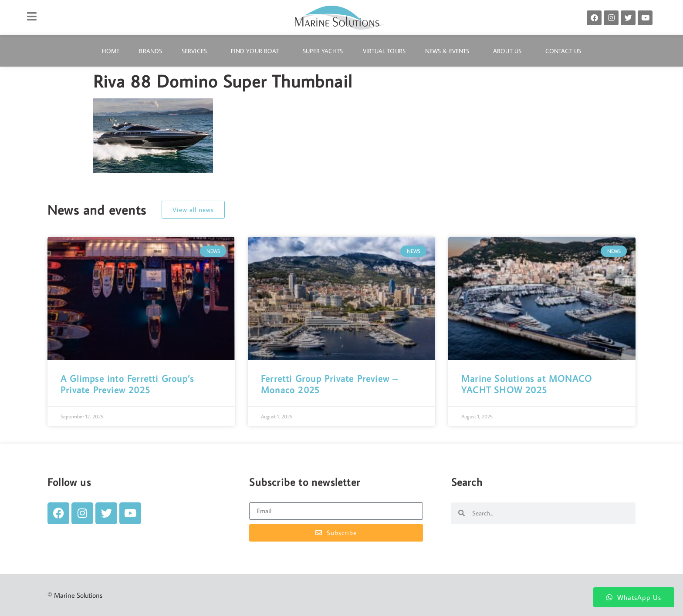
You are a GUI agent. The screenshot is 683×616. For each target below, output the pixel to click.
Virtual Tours (384, 51)
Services (196, 51)
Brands (150, 51)
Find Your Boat (257, 51)
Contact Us (563, 51)
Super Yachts (323, 51)
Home (111, 51)
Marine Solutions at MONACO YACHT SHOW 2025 (527, 384)
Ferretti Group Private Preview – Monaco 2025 (330, 384)
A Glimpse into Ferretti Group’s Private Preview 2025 (127, 384)
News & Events (449, 51)
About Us (509, 51)
